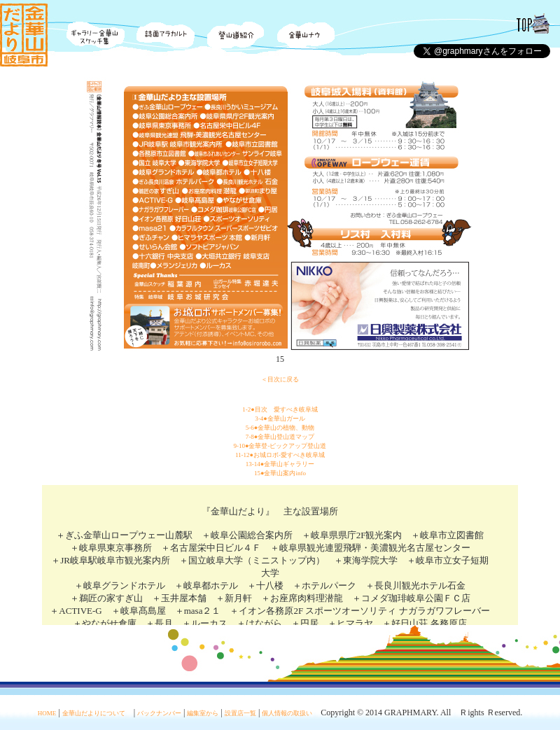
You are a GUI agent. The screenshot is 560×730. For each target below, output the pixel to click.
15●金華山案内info (280, 473)
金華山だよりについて (94, 713)
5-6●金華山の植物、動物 (280, 428)
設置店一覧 (240, 713)
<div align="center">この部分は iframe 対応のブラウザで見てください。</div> (280, 555)
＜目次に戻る (280, 379)
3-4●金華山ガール (280, 419)
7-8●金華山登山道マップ (280, 437)
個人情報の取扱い (287, 713)
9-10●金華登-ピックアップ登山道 (280, 446)
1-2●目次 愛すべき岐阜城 (280, 409)
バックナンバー (159, 713)
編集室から (203, 713)
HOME (47, 713)
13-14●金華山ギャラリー (280, 464)
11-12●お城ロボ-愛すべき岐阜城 (280, 455)
